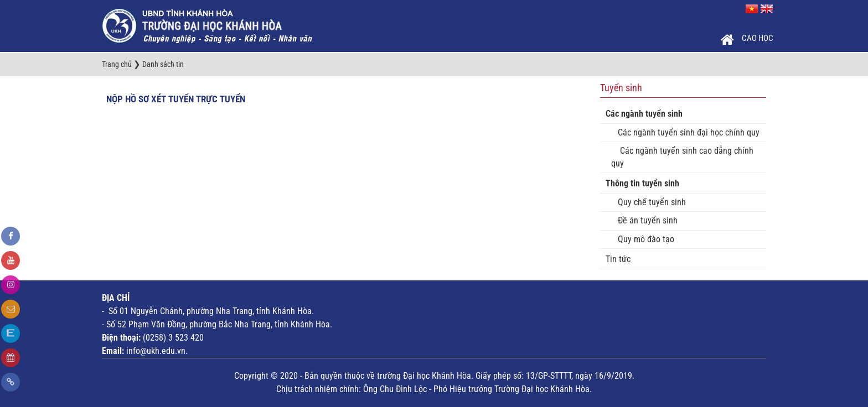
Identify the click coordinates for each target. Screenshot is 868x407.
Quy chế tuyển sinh (649, 202)
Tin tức (618, 259)
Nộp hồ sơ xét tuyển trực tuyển (176, 99)
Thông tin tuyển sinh (642, 183)
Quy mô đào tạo (643, 239)
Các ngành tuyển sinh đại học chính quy (685, 132)
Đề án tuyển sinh (644, 220)
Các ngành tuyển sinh (644, 114)
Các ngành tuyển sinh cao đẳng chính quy (682, 157)
